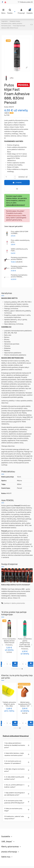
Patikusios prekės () (25, 2)
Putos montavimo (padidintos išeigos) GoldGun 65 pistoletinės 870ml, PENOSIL (25, 643)
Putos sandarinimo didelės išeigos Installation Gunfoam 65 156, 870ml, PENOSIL (9, 643)
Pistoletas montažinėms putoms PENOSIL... (19, 258)
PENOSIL (9, 649)
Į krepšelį (17, 182)
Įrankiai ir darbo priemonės (14, 603)
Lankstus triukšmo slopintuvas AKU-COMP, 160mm (25, 704)
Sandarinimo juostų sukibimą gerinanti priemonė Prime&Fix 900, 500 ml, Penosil (9, 707)
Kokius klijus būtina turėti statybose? (16, 585)
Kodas (6, 107)
